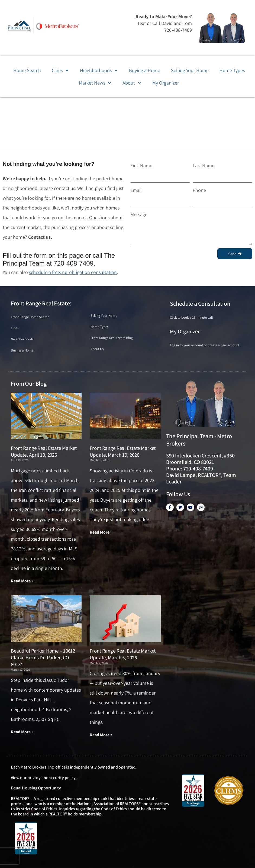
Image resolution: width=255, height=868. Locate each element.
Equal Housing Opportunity (36, 788)
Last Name (204, 165)
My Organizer (185, 331)
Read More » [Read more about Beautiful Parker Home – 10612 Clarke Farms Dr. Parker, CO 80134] (22, 732)
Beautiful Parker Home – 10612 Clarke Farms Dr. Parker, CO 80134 (43, 657)
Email (136, 190)
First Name (141, 165)
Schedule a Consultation (200, 304)
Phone (199, 190)
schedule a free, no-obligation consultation (73, 272)
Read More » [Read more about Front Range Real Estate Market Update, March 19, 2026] (101, 532)
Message (139, 214)
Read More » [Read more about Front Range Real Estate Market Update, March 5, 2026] (101, 735)
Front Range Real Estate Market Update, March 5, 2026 (123, 654)
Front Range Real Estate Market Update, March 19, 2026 (123, 451)
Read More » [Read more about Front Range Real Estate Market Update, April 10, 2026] (22, 581)
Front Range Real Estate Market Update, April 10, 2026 (44, 451)
